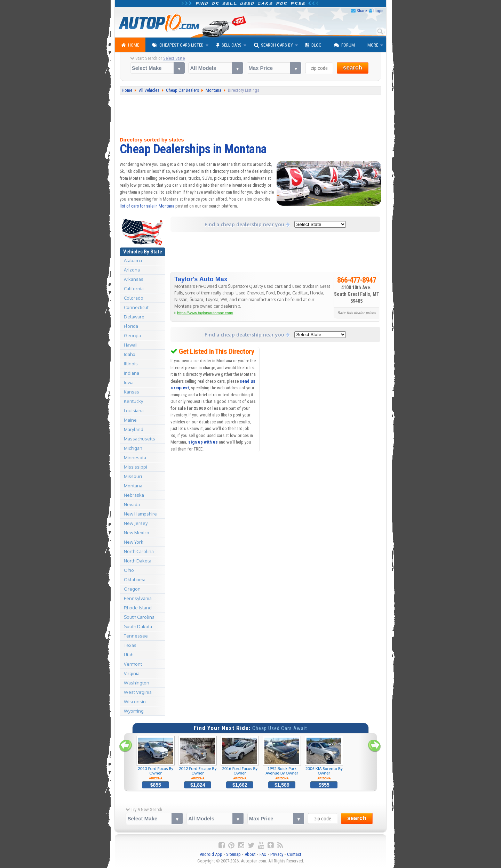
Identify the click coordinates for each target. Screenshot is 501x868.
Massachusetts (140, 439)
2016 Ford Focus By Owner (240, 758)
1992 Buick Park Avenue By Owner (282, 758)
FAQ (263, 854)
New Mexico (137, 533)
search (353, 68)
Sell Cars (229, 45)
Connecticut (136, 307)
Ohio (129, 570)
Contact (294, 854)
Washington (137, 683)
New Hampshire (140, 514)
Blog (313, 45)
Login (378, 11)
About (250, 854)
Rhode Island (138, 608)
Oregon (132, 589)
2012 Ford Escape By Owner (198, 758)
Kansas (132, 392)
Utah (129, 655)
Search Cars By (273, 45)
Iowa (129, 382)
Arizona (132, 270)
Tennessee (136, 636)
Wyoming (134, 711)
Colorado (134, 298)
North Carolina (139, 551)
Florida (131, 326)
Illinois (131, 364)
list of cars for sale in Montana (147, 206)
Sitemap (233, 854)
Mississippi (136, 467)
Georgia (132, 335)
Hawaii (131, 345)
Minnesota (135, 457)
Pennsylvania (138, 598)
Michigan (133, 448)
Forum (344, 45)
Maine (130, 420)
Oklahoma (135, 579)
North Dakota (138, 561)
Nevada (132, 504)
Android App (211, 854)
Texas (130, 645)
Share (362, 11)
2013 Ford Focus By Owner (156, 758)
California (134, 289)
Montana (133, 486)
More (373, 45)
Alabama (133, 260)
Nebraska (134, 495)
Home (130, 45)
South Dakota (138, 626)
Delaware (134, 317)
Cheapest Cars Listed (178, 45)
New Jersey (136, 523)
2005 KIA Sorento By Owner (324, 758)
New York (134, 542)
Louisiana (134, 411)
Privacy (277, 854)
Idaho (130, 354)
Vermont (133, 664)
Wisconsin (135, 701)
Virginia (132, 673)
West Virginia (138, 692)
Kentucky (133, 401)
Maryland (134, 429)
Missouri (133, 476)
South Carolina (139, 617)
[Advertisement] (251, 116)
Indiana (132, 373)
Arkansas (134, 279)
